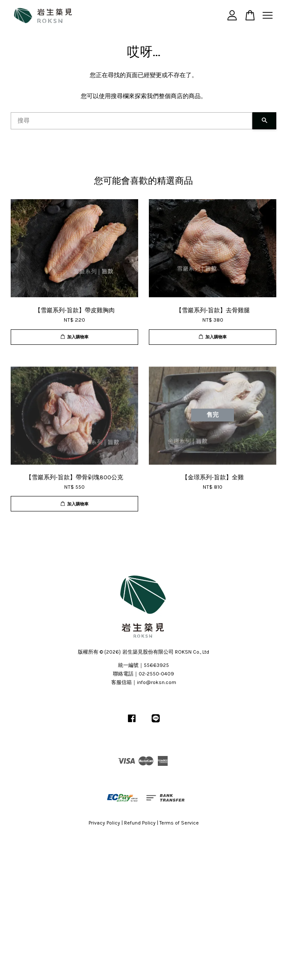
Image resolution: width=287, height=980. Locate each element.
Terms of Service (179, 823)
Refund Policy (140, 823)
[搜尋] (132, 121)
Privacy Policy (104, 823)
